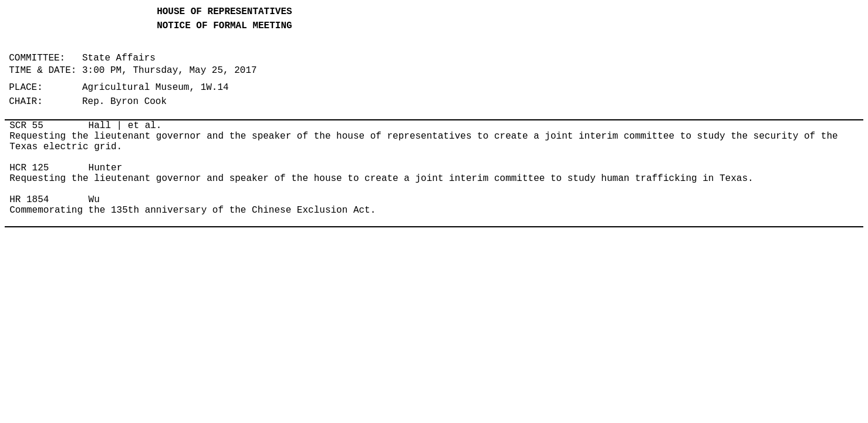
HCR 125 (29, 168)
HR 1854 (29, 200)
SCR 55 (26, 126)
